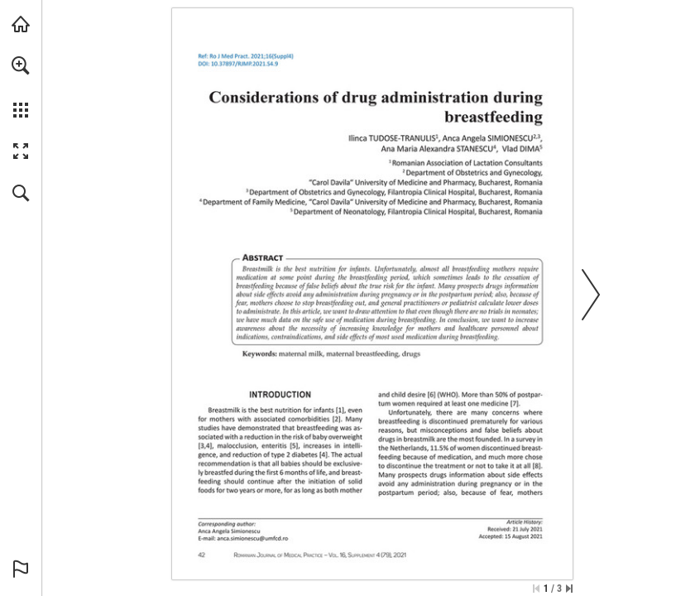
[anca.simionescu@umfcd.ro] (252, 538)
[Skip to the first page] (536, 589)
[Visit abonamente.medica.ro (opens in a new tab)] (21, 24)
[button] (21, 65)
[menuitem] (21, 87)
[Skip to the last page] (569, 589)
